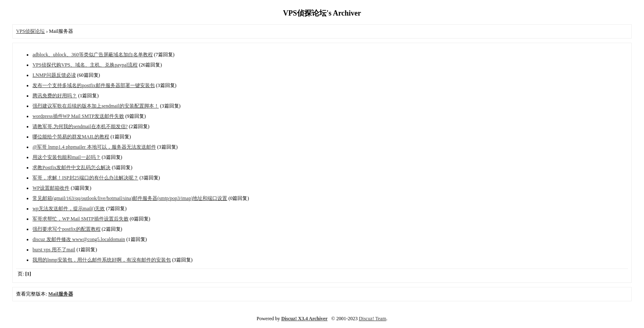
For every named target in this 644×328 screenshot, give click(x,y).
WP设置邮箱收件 (51, 188)
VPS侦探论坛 (30, 31)
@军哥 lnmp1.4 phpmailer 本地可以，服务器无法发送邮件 (94, 147)
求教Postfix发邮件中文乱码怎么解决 (71, 167)
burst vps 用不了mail (54, 250)
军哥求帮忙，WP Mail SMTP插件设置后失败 (80, 219)
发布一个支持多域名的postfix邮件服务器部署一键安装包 (93, 85)
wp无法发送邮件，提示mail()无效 (69, 209)
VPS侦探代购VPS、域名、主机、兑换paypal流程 (85, 65)
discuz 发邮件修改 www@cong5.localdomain (79, 239)
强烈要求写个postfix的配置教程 (66, 229)
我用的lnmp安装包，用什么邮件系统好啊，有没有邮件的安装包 (102, 260)
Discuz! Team (373, 319)
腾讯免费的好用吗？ (55, 96)
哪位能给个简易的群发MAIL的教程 (71, 137)
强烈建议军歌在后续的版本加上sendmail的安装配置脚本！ (95, 106)
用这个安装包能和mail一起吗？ (66, 157)
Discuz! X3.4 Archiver (305, 319)
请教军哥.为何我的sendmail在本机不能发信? (80, 126)
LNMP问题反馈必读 (54, 75)
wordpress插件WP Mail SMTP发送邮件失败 (78, 116)
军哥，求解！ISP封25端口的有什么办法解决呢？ (85, 178)
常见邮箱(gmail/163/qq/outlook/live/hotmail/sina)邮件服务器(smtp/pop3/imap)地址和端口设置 (130, 198)
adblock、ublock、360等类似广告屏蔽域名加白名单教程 (93, 55)
